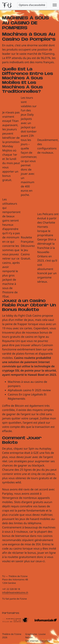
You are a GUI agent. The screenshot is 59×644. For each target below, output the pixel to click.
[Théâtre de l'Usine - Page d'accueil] (7, 5)
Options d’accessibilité (32, 5)
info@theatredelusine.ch (15, 593)
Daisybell (45, 641)
